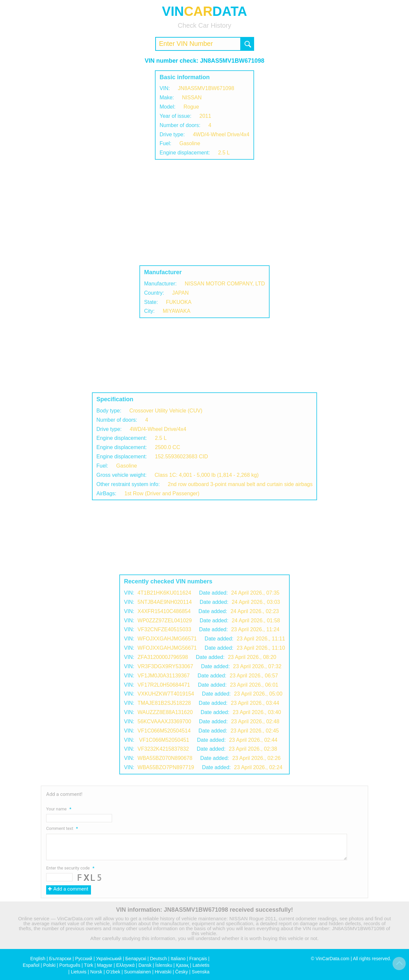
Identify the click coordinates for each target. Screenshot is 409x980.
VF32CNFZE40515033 (164, 629)
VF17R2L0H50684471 (164, 685)
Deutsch (158, 959)
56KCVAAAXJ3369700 (164, 721)
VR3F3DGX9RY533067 (165, 666)
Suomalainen (137, 972)
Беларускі (136, 959)
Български (60, 959)
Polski (49, 965)
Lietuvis (79, 972)
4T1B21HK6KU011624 (164, 593)
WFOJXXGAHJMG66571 (167, 639)
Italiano (178, 959)
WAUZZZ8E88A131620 (165, 712)
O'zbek (113, 972)
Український (109, 959)
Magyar (105, 965)
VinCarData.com (333, 959)
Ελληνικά (125, 965)
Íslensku (164, 965)
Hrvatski (163, 972)
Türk (89, 965)
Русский (84, 959)
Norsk (96, 972)
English (38, 959)
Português (70, 965)
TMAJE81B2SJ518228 (164, 703)
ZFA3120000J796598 (163, 657)
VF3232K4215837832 (163, 749)
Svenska (201, 972)
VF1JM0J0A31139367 (163, 676)
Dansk (145, 965)
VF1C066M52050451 (163, 740)
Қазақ (182, 965)
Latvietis (201, 965)
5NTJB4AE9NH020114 (165, 602)
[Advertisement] (205, 212)
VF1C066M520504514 (164, 731)
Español (31, 965)
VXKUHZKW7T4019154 (166, 694)
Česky (181, 972)
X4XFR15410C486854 (164, 611)
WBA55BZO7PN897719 (166, 767)
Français (198, 959)
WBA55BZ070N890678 (165, 758)
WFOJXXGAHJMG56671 (167, 648)
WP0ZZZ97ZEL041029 (165, 621)
